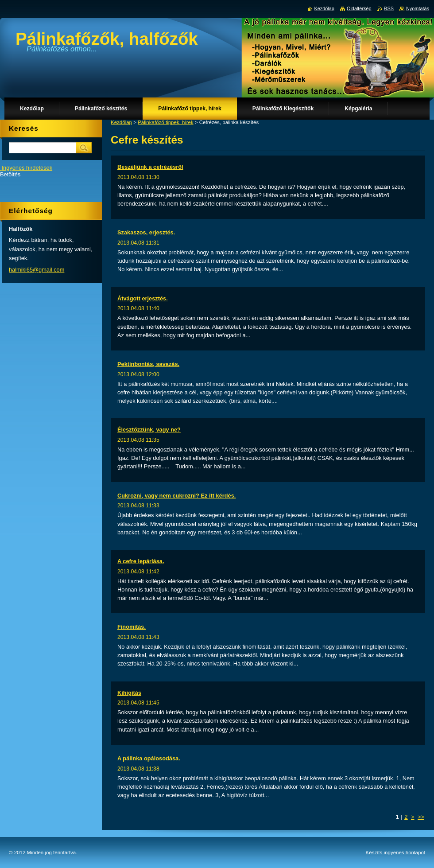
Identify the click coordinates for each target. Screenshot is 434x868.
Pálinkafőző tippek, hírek (165, 122)
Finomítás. (132, 627)
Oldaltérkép (359, 8)
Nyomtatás (418, 8)
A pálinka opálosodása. (149, 758)
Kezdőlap (121, 122)
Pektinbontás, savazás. (148, 364)
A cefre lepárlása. (141, 561)
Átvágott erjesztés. (143, 298)
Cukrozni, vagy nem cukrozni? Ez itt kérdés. (176, 496)
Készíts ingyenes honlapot (395, 852)
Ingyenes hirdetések (27, 168)
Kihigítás (129, 693)
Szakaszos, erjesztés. (146, 232)
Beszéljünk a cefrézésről (150, 167)
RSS (389, 8)
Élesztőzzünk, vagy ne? (149, 430)
